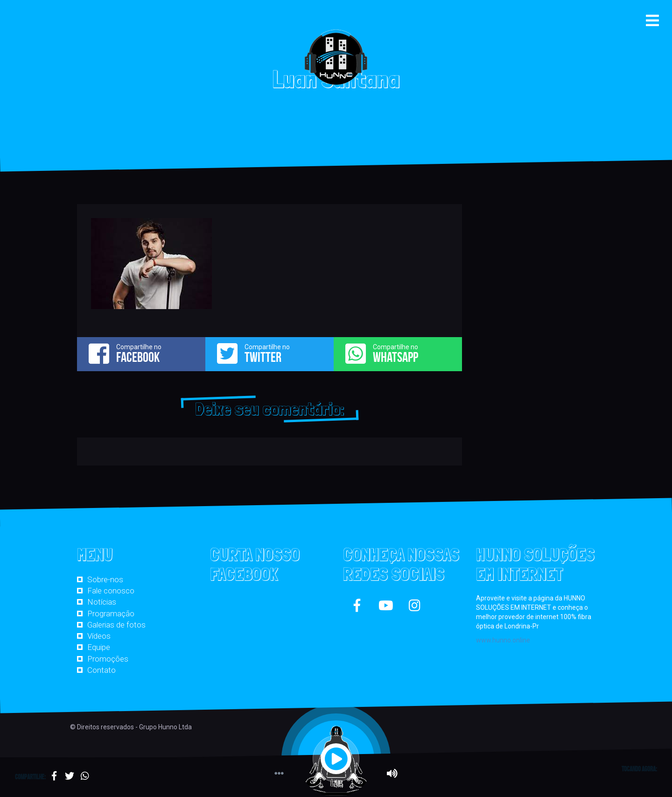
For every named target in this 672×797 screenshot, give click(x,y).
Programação (111, 614)
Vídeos (99, 636)
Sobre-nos (105, 579)
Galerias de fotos (116, 625)
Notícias (102, 602)
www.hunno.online (503, 640)
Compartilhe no (141, 353)
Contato (101, 670)
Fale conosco (111, 591)
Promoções (108, 659)
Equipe (99, 647)
